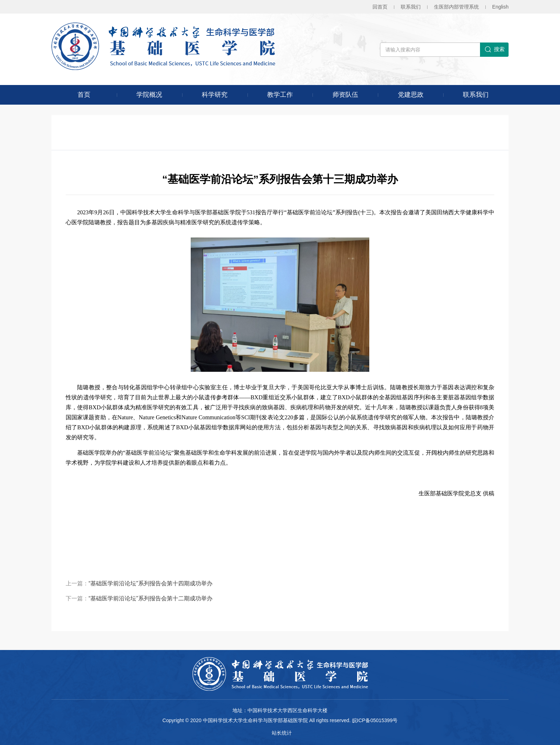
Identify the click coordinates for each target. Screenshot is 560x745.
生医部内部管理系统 (456, 7)
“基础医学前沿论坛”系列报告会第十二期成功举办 (151, 598)
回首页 (380, 7)
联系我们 (411, 7)
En (500, 7)
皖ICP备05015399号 (375, 720)
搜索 (494, 50)
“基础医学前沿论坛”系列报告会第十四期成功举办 (151, 583)
